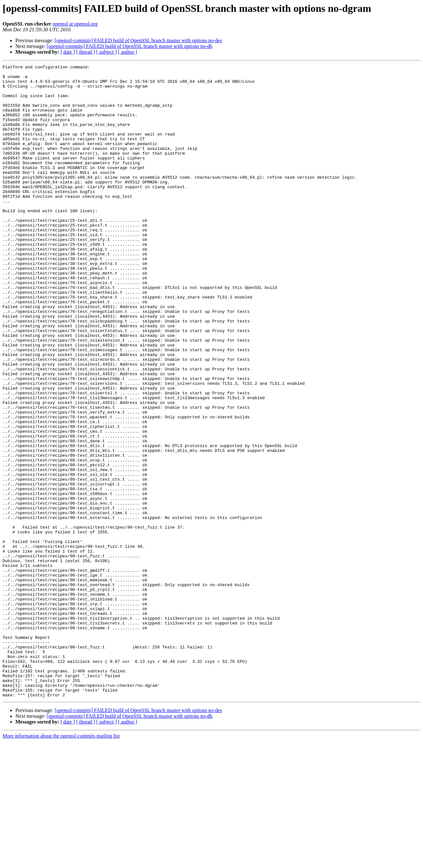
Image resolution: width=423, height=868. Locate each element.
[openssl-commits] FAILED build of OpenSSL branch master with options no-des (138, 40)
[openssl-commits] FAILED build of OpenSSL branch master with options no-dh (130, 46)
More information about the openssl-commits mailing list (61, 862)
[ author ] (128, 52)
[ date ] (68, 52)
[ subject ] (107, 52)
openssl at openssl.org (75, 24)
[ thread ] (86, 52)
